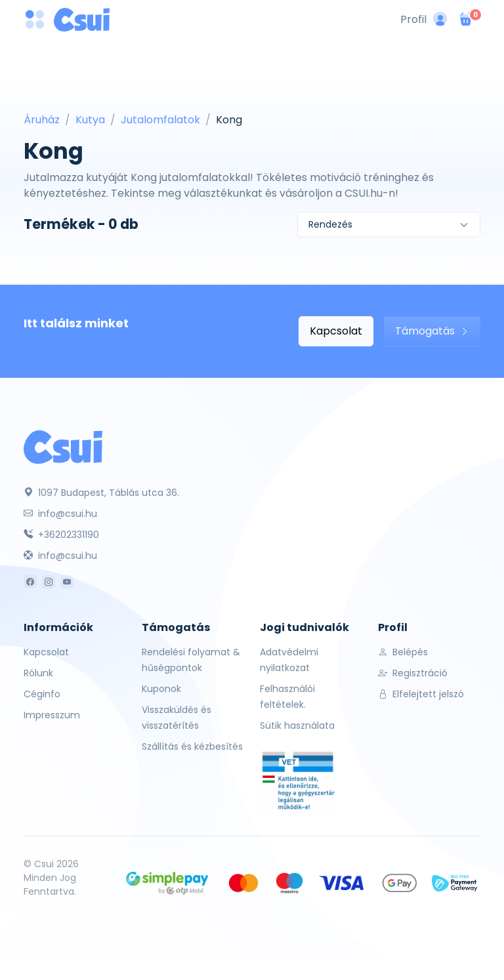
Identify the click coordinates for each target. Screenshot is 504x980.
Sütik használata (297, 725)
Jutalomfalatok (160, 120)
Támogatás (432, 331)
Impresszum (52, 715)
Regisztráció (413, 673)
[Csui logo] (82, 20)
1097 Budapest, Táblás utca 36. (101, 493)
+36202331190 (61, 535)
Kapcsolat (336, 331)
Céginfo (42, 694)
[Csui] (63, 446)
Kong (229, 120)
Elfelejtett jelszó (421, 694)
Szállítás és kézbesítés (192, 746)
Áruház (42, 120)
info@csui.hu (60, 514)
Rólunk (38, 673)
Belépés (403, 652)
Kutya (90, 120)
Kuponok (161, 689)
